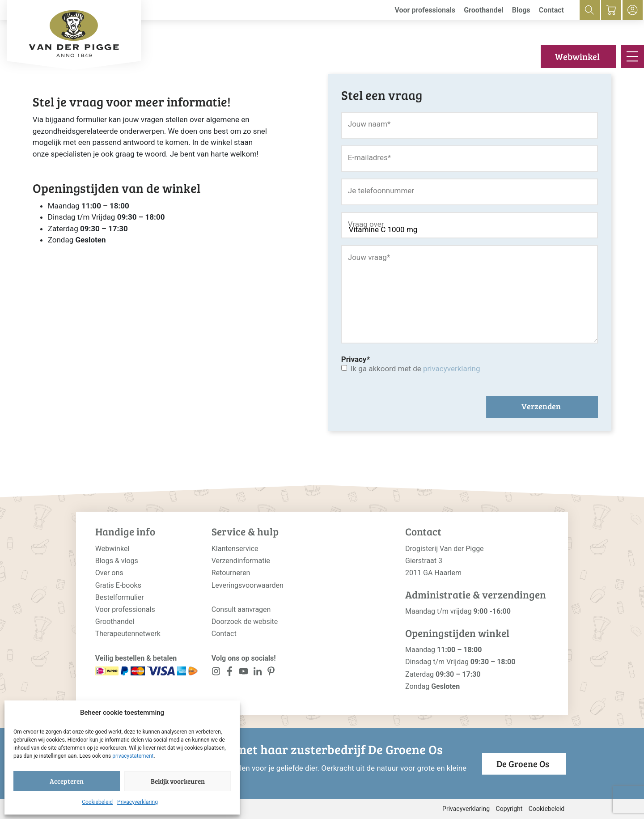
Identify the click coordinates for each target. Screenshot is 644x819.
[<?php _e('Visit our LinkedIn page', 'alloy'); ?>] (257, 673)
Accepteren (67, 781)
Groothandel (483, 10)
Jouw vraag (369, 257)
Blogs (521, 10)
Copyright (509, 809)
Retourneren (231, 573)
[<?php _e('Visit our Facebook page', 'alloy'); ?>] (230, 673)
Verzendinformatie (241, 561)
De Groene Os (523, 764)
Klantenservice (235, 549)
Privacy (356, 359)
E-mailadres (369, 157)
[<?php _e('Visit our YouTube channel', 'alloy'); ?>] (244, 673)
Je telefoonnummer (381, 191)
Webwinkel (577, 56)
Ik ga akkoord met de (415, 369)
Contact (551, 10)
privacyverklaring (451, 369)
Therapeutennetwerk (128, 634)
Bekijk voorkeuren (178, 781)
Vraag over (366, 224)
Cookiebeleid (97, 802)
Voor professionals (425, 10)
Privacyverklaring (138, 802)
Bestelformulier (120, 597)
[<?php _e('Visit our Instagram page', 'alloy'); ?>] (216, 673)
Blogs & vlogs (117, 561)
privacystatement (133, 756)
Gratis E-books (118, 585)
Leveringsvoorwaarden (248, 585)
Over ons (109, 573)
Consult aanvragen (241, 609)
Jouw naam (369, 124)
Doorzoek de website (245, 622)
